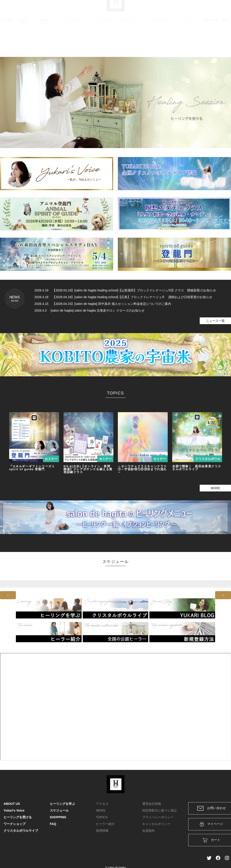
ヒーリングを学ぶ (101, 43)
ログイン (197, 9)
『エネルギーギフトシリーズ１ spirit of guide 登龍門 (32, 468)
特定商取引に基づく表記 (159, 810)
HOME (6, 41)
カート (179, 9)
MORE (215, 488)
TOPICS (102, 817)
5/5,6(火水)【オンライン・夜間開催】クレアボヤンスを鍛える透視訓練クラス (88, 469)
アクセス (102, 804)
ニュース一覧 (215, 321)
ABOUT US (23, 43)
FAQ (226, 41)
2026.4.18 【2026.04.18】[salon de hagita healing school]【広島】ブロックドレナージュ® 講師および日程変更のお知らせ (123, 297)
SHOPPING (211, 41)
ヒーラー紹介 (105, 824)
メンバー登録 (220, 9)
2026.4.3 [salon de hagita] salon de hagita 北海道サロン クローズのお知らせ (89, 310)
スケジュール (190, 43)
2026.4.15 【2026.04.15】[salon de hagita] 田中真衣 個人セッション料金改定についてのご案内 (103, 304)
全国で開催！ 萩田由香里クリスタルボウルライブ (197, 468)
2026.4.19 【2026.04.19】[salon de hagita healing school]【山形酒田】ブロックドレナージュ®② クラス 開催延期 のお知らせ (125, 290)
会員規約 (148, 831)
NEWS (101, 810)
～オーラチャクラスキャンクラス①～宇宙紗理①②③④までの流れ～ (142, 469)
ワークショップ (128, 43)
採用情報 (102, 831)
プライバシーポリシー (158, 817)
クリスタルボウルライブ (160, 43)
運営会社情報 (152, 804)
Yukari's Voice (44, 43)
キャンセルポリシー (156, 824)
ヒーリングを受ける (71, 43)
